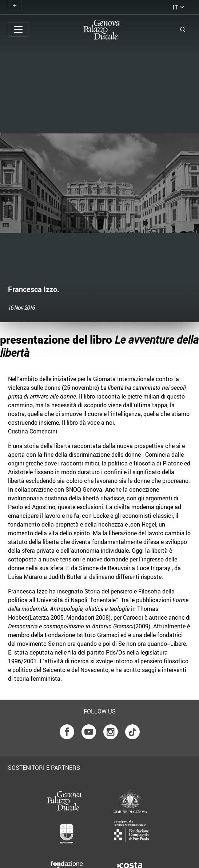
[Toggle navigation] (15, 5)
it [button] (175, 7)
